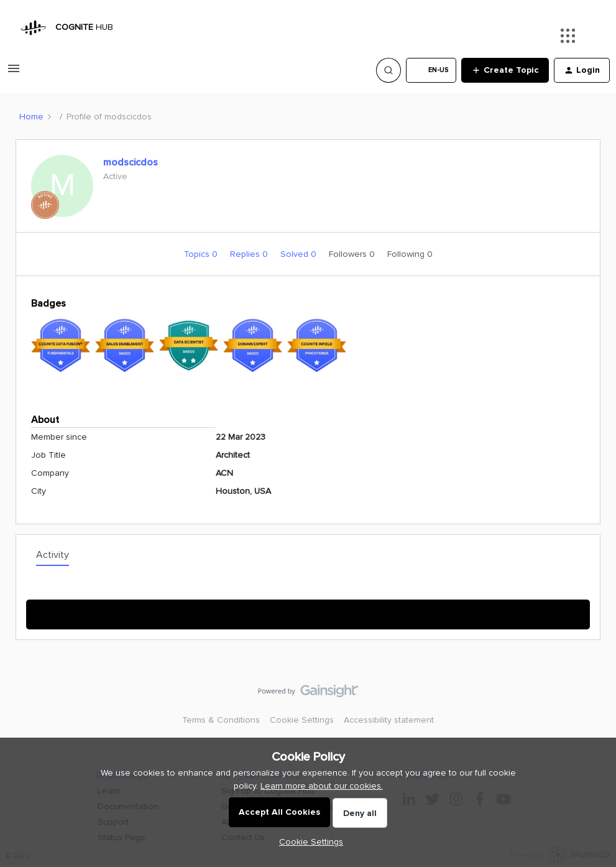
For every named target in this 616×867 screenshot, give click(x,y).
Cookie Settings (302, 720)
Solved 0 (300, 254)
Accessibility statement (389, 720)
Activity (53, 555)
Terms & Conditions (221, 720)
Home (31, 117)
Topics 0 (202, 254)
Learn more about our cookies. (322, 786)
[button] (14, 73)
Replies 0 (250, 254)
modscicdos (131, 162)
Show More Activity (308, 610)
